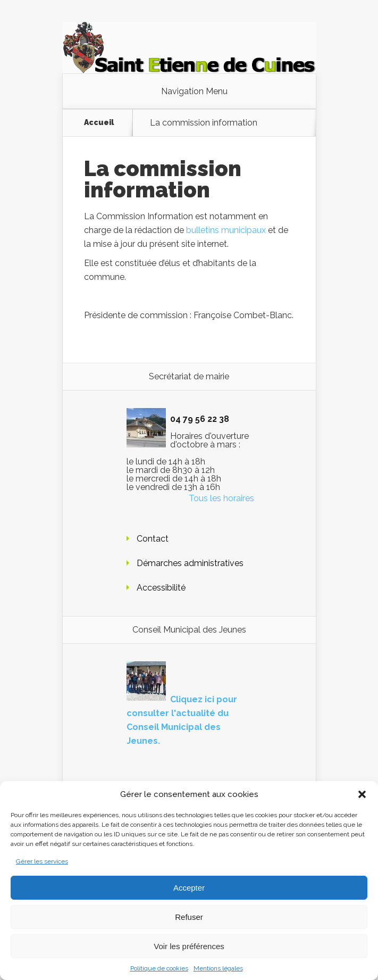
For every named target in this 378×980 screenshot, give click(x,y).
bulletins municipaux (226, 230)
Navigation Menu (194, 92)
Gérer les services (42, 861)
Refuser (189, 917)
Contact (153, 539)
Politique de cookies (159, 968)
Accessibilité (161, 588)
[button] (362, 794)
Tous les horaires (221, 498)
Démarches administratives (190, 563)
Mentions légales (218, 968)
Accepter (189, 888)
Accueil (99, 123)
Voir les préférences (189, 946)
